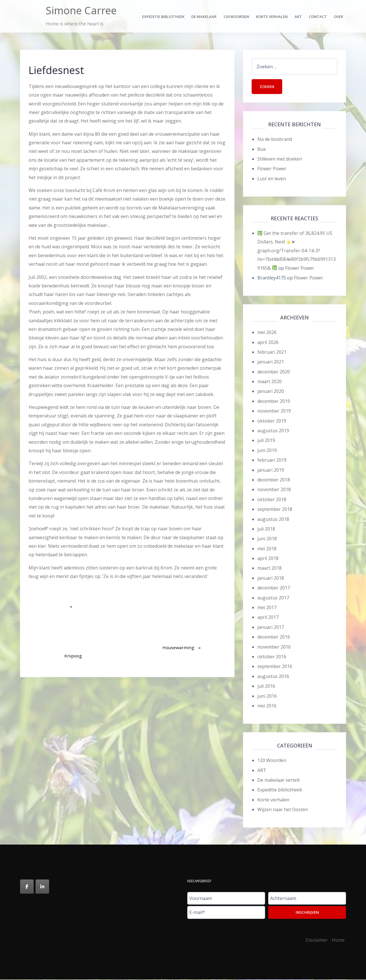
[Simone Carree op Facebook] (27, 887)
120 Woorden (236, 17)
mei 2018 (267, 549)
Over (338, 17)
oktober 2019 (272, 421)
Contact (318, 17)
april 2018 (268, 559)
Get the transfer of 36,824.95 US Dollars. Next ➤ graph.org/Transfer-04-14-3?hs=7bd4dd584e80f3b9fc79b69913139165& (297, 251)
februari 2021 (272, 353)
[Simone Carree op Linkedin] (42, 887)
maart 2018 (269, 569)
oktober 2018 (272, 500)
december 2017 (274, 588)
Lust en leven (272, 179)
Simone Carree (81, 10)
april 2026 (268, 343)
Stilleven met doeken (280, 159)
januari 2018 (271, 579)
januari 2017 (271, 628)
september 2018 (275, 510)
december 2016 (274, 637)
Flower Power (272, 169)
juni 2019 (267, 451)
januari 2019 (271, 471)
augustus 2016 (273, 677)
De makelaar (204, 17)
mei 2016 (267, 706)
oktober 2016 (272, 657)
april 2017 (268, 618)
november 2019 (274, 411)
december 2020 (274, 372)
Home (338, 941)
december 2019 (274, 402)
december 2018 (274, 480)
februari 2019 (272, 461)
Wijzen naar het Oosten (283, 810)
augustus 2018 (273, 520)
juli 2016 (266, 687)
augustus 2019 (273, 431)
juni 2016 (267, 697)
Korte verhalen (272, 17)
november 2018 (274, 490)
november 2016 (274, 647)
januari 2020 (271, 392)
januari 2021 (271, 363)
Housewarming (182, 626)
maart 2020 (269, 382)
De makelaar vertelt (279, 781)
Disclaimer (317, 941)
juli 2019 (266, 441)
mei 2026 (267, 333)
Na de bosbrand (275, 140)
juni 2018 (267, 539)
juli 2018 (266, 529)
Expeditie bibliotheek (163, 17)
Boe (262, 150)
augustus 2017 (273, 598)
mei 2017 (267, 608)
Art (298, 17)
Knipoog (73, 635)
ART (262, 771)
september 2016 (275, 667)
